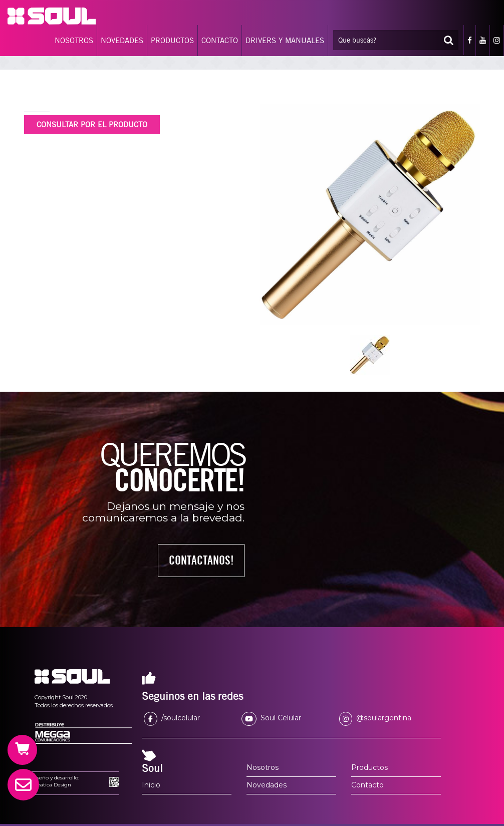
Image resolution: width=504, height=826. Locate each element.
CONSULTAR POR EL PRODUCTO (92, 125)
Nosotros (263, 767)
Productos (369, 767)
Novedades (267, 785)
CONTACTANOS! (201, 560)
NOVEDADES (122, 41)
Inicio (151, 785)
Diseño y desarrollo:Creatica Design (55, 781)
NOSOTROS (74, 41)
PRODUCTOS (172, 41)
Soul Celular (271, 718)
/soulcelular (172, 718)
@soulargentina (375, 718)
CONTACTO (220, 41)
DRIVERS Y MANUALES (285, 41)
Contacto (367, 785)
